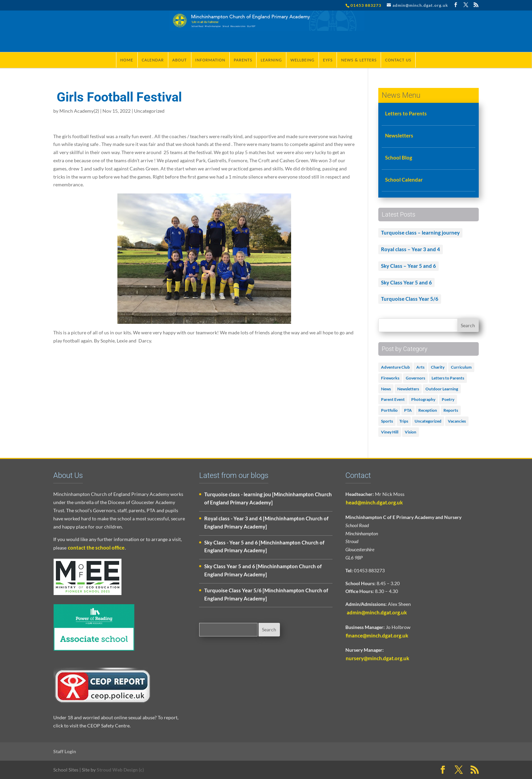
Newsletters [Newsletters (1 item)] (408, 389)
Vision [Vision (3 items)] (411, 432)
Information (210, 60)
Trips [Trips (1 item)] (404, 421)
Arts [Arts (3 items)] (420, 367)
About (180, 60)
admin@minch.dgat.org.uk (376, 612)
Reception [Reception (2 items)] (428, 410)
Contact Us (398, 60)
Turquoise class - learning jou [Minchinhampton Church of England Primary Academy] (268, 498)
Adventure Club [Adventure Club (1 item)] (395, 367)
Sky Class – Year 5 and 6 (408, 266)
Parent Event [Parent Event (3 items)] (393, 399)
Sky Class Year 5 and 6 (406, 282)
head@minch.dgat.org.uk (374, 502)
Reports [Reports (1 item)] (451, 410)
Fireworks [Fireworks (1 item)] (390, 378)
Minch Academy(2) (79, 111)
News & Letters (359, 60)
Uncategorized (149, 111)
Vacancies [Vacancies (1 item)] (457, 421)
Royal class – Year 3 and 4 (411, 249)
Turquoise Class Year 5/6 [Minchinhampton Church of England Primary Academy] (266, 594)
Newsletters (399, 135)
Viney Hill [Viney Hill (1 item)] (390, 432)
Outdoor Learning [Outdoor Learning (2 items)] (442, 389)
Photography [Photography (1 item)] (423, 399)
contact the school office (96, 548)
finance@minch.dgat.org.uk (377, 635)
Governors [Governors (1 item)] (415, 378)
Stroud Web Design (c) (120, 770)
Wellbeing (302, 60)
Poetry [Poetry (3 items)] (448, 399)
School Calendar (404, 180)
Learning (271, 60)
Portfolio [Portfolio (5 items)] (389, 410)
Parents (243, 60)
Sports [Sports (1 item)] (387, 421)
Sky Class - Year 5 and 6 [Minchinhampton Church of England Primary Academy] (264, 546)
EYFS (328, 60)
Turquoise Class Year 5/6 (410, 299)
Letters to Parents (406, 113)
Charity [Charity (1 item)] (438, 367)
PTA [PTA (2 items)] (408, 410)
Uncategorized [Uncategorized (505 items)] (428, 421)
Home (127, 60)
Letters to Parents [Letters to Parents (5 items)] (448, 378)
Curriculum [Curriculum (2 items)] (461, 367)
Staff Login (65, 751)
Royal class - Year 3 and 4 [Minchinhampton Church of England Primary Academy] (266, 522)
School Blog (399, 157)
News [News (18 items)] (386, 389)
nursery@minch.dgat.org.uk (377, 658)
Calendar (153, 60)
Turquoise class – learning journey (420, 233)
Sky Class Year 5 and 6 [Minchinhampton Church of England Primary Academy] (263, 570)
